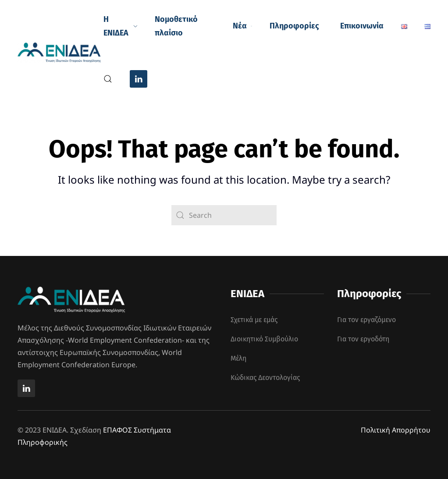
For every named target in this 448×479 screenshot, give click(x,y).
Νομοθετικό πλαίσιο (176, 26)
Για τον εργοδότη (363, 339)
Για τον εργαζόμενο (366, 320)
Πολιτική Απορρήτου (396, 430)
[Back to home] (60, 53)
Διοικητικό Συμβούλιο (264, 339)
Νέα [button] (242, 26)
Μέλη (238, 358)
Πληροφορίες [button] (294, 26)
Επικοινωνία (362, 26)
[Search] (224, 215)
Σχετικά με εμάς (254, 320)
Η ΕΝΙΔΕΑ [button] (121, 26)
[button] (108, 79)
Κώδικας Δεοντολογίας (265, 378)
